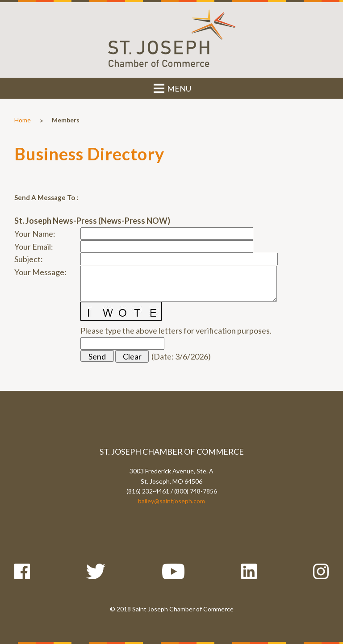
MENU (172, 88)
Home (23, 120)
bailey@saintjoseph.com (171, 501)
